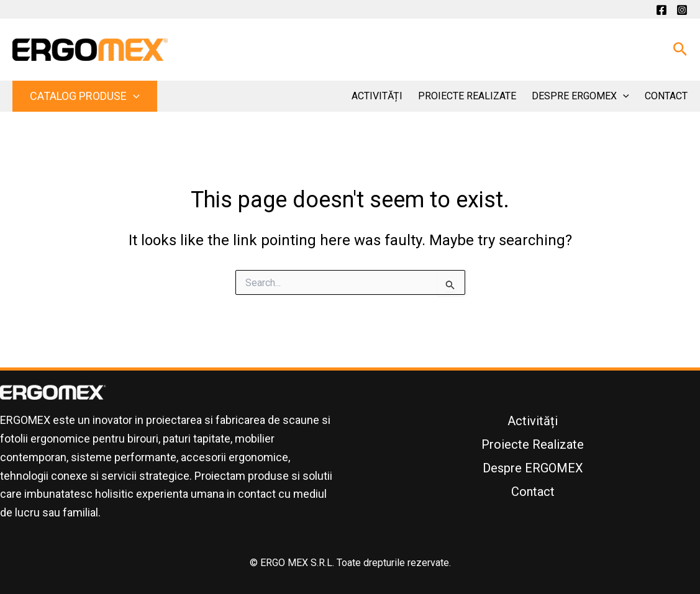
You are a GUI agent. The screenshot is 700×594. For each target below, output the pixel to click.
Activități (377, 96)
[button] (680, 50)
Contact (666, 96)
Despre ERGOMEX (580, 96)
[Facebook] (661, 10)
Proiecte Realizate (467, 96)
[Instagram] (682, 10)
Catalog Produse (85, 96)
